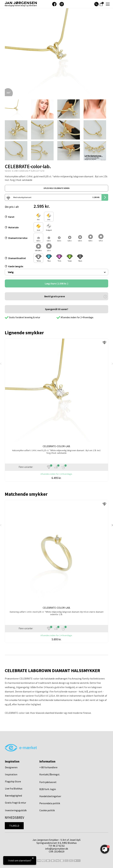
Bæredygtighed (13, 796)
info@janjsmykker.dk (57, 849)
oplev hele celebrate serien (56, 188)
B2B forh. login (48, 789)
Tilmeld (14, 826)
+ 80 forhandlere (48, 767)
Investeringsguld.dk (16, 810)
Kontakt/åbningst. (50, 774)
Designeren (11, 767)
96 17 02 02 (59, 846)
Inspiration (11, 774)
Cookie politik (47, 810)
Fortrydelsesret (48, 782)
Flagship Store (13, 781)
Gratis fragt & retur (16, 803)
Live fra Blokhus (14, 788)
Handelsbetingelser (50, 796)
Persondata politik (50, 803)
